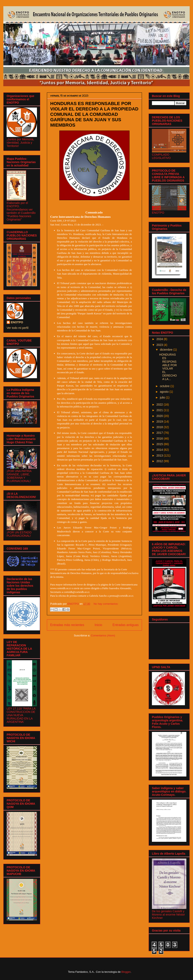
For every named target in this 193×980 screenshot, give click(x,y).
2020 (160, 416)
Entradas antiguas (126, 625)
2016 (160, 439)
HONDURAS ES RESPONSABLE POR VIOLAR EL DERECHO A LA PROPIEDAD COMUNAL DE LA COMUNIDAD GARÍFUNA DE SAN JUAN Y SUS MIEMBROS (94, 114)
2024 (160, 339)
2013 (160, 455)
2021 (160, 410)
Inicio (98, 625)
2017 (160, 433)
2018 (160, 427)
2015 (160, 444)
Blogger (126, 972)
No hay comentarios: (106, 604)
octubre (165, 386)
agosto (165, 392)
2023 (160, 345)
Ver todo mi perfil (18, 328)
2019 (160, 422)
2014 (160, 450)
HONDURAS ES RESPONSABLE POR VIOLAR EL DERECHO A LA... (168, 367)
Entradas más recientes (67, 625)
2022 (160, 405)
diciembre (167, 350)
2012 (160, 461)
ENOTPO (17, 322)
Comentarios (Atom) (103, 635)
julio (163, 397)
